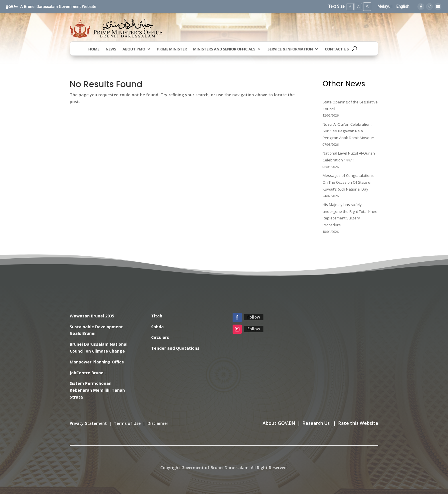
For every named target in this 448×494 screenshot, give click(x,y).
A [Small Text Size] (349, 6)
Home (94, 49)
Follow (254, 317)
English (403, 6)
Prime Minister (172, 49)
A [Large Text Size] (367, 6)
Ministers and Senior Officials (224, 49)
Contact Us (337, 49)
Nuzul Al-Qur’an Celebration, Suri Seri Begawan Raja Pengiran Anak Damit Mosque (348, 131)
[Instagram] (429, 7)
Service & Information (290, 49)
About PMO (134, 49)
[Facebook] (421, 7)
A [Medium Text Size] (358, 6)
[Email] (438, 7)
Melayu (384, 6)
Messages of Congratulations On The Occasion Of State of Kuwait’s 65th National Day (348, 182)
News (111, 49)
